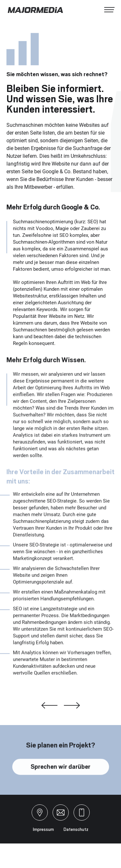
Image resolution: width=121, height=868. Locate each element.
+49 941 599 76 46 (82, 812)
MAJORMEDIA (35, 10)
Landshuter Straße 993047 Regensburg (40, 812)
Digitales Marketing (49, 705)
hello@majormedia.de (61, 812)
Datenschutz (76, 829)
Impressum (43, 829)
